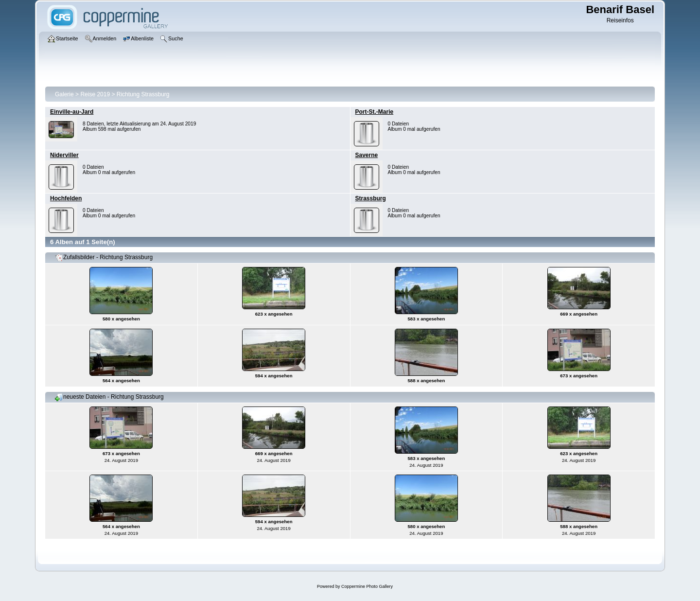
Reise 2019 (95, 94)
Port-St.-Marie (375, 112)
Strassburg (371, 198)
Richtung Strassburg (143, 94)
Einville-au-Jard (72, 112)
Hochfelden (66, 198)
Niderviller (64, 155)
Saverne (367, 155)
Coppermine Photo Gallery (367, 586)
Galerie (64, 94)
